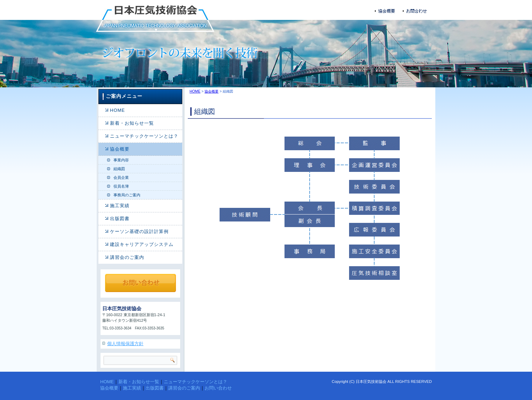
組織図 (119, 169)
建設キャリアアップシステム (142, 244)
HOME (117, 110)
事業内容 (121, 160)
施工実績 (120, 206)
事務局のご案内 (127, 195)
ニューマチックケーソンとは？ (144, 136)
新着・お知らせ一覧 (132, 123)
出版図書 (120, 219)
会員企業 (121, 177)
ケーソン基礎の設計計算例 (139, 231)
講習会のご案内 (127, 257)
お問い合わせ (218, 388)
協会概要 (120, 149)
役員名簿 (121, 186)
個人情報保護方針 (125, 344)
